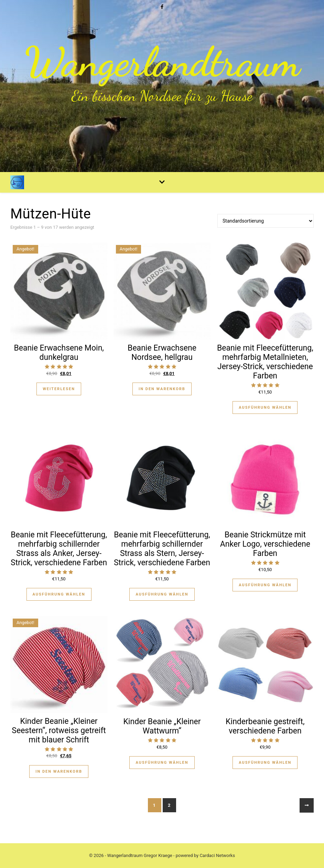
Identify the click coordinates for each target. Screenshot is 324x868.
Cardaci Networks (217, 855)
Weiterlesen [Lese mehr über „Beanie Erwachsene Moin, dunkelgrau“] (59, 389)
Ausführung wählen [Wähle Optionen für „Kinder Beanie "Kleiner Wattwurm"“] (162, 763)
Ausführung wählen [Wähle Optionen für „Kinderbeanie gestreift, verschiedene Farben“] (265, 763)
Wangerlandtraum (162, 62)
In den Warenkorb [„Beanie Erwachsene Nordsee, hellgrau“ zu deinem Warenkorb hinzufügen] (162, 389)
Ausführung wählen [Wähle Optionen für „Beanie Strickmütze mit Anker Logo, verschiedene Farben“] (265, 585)
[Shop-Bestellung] (266, 221)
